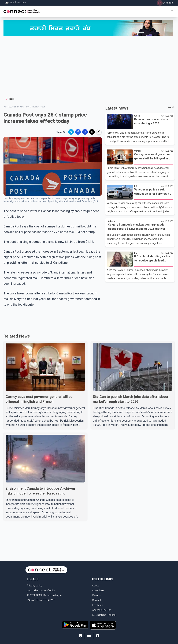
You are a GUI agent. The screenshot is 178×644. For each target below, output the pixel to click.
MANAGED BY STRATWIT (41, 600)
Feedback (97, 605)
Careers (96, 595)
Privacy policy (35, 586)
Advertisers (98, 590)
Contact (97, 600)
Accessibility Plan (102, 610)
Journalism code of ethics (41, 590)
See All (171, 107)
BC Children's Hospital (104, 615)
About (95, 586)
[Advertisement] (89, 66)
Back (10, 99)
